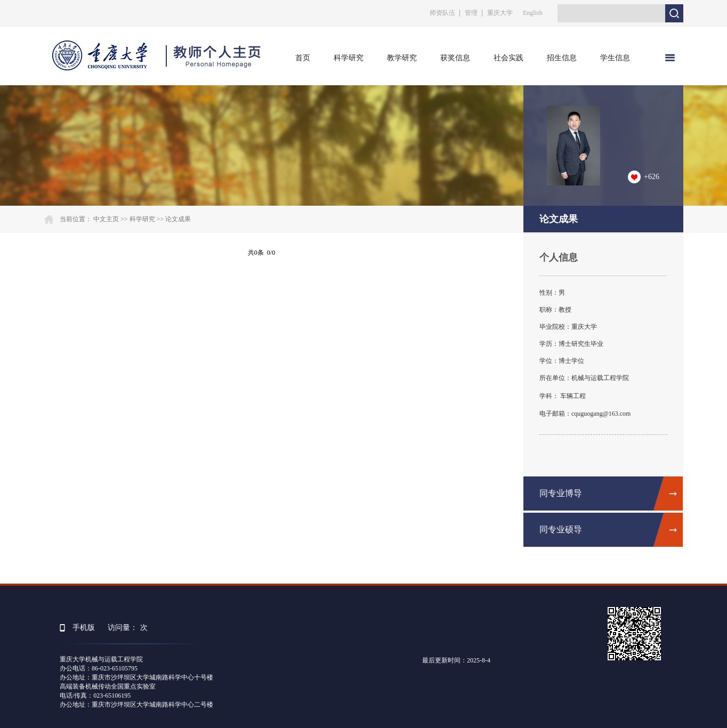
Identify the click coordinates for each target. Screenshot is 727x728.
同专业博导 (561, 493)
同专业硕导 (561, 529)
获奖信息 (455, 58)
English (533, 13)
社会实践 (508, 58)
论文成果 (178, 219)
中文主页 (106, 219)
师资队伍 (442, 13)
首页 (303, 58)
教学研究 (402, 58)
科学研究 (349, 58)
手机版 (84, 628)
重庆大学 (500, 13)
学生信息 (615, 58)
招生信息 (562, 58)
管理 (471, 13)
